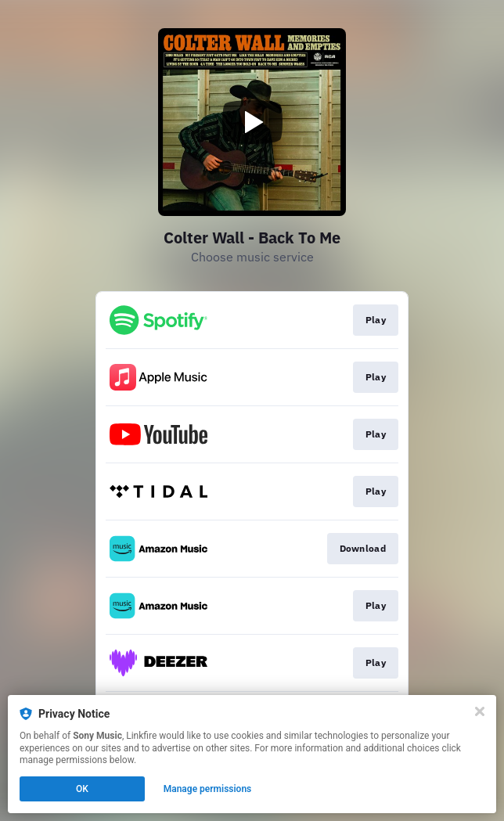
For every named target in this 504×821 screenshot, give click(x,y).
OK (82, 789)
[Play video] (252, 122)
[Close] (480, 711)
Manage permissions (208, 789)
